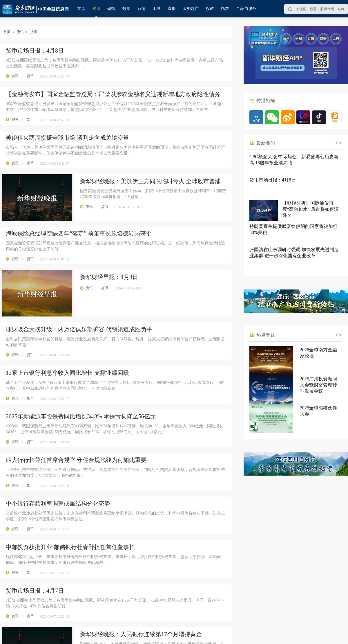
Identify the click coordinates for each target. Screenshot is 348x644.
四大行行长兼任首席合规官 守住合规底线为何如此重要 (76, 460)
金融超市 (191, 9)
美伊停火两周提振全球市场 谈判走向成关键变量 (67, 138)
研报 (111, 9)
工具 (157, 9)
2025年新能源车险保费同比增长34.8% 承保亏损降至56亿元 (81, 416)
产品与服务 (246, 9)
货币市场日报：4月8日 (35, 51)
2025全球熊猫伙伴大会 (318, 411)
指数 (225, 9)
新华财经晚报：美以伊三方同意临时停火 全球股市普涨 (150, 181)
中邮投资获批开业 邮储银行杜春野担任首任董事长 (70, 547)
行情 (142, 9)
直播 (172, 9)
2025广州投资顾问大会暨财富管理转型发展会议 (318, 385)
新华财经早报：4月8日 (109, 277)
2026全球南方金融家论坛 (318, 353)
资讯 (96, 9)
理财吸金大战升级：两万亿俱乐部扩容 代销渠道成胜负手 (79, 329)
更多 (339, 143)
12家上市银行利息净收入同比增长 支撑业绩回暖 (67, 373)
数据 (126, 9)
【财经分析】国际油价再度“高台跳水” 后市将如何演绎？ (311, 209)
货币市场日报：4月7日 (35, 591)
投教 (210, 9)
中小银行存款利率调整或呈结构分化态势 (58, 503)
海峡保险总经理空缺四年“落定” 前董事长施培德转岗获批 (79, 233)
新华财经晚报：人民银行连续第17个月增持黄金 (141, 634)
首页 (81, 9)
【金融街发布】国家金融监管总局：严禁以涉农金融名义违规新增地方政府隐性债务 (113, 94)
